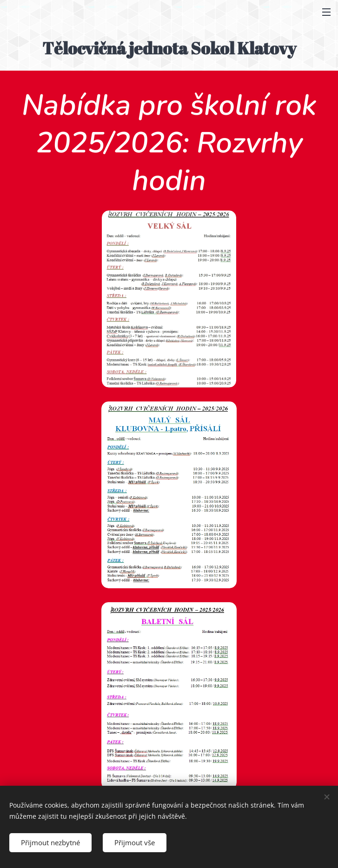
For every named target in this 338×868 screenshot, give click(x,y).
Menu (326, 12)
